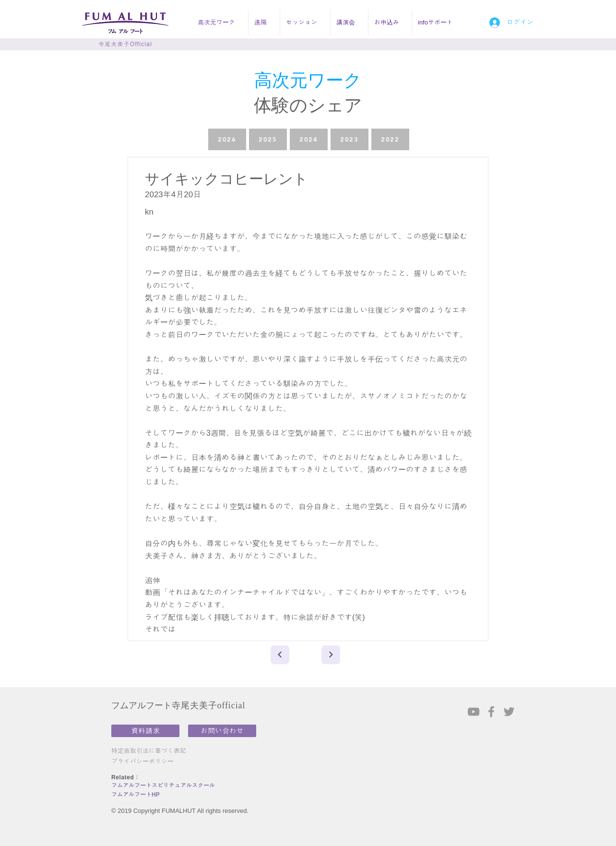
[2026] (227, 139)
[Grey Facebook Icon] (491, 712)
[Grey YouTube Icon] (474, 712)
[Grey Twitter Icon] (509, 712)
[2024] (309, 139)
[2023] (349, 139)
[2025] (268, 139)
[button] (220, 23)
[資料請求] (145, 731)
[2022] (390, 139)
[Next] (280, 655)
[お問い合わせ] (222, 731)
